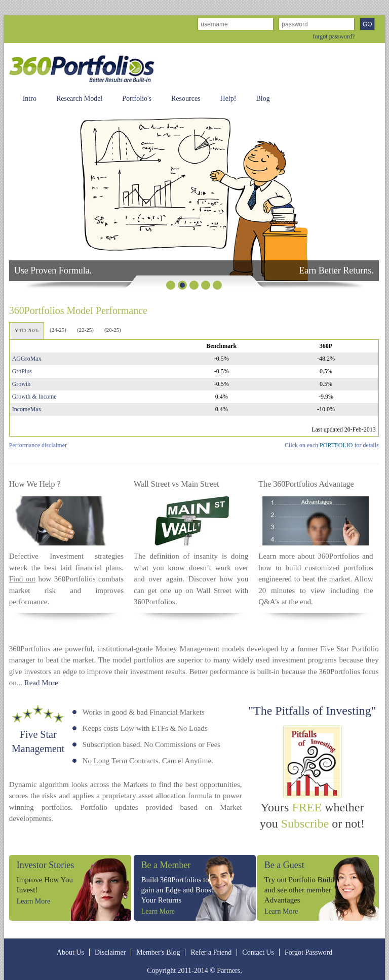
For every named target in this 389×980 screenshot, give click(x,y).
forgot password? (334, 36)
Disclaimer (110, 952)
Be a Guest (284, 865)
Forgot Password (308, 952)
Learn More (33, 901)
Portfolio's (137, 99)
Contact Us (258, 952)
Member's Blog (158, 952)
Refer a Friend (211, 952)
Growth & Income (34, 397)
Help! (228, 99)
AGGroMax (27, 359)
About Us (70, 952)
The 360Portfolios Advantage (306, 484)
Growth (22, 384)
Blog (263, 99)
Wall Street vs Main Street (176, 484)
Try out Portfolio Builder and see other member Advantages (302, 890)
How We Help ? (35, 484)
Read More (41, 683)
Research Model (79, 99)
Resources (186, 99)
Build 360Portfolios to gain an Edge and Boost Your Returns (177, 890)
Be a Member (166, 865)
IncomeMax (27, 409)
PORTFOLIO (336, 445)
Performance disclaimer (38, 445)
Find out (22, 579)
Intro (30, 99)
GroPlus (22, 371)
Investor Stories (45, 865)
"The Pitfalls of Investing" (312, 711)
